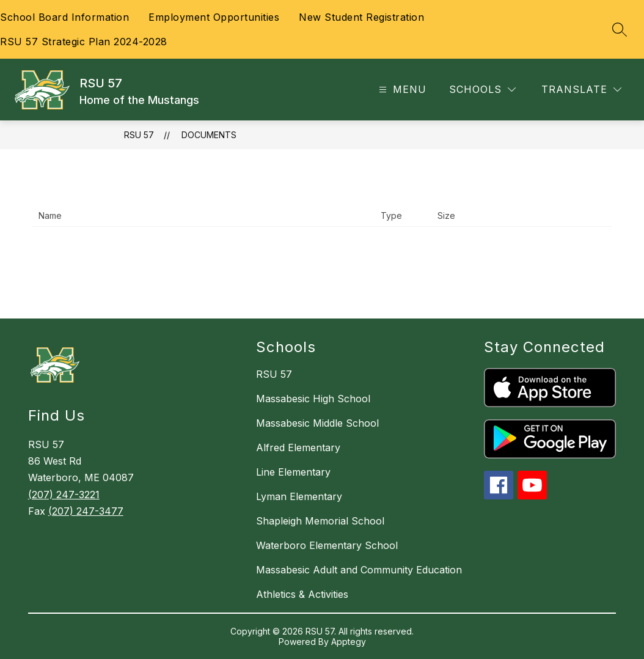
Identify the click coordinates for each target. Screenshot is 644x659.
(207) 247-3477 (86, 511)
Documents (209, 135)
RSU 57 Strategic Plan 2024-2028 (84, 42)
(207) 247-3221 (64, 495)
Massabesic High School (313, 399)
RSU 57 (139, 135)
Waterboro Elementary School (327, 545)
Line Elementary (293, 472)
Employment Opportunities (214, 17)
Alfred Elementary (298, 447)
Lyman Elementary (299, 496)
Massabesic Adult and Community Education (359, 570)
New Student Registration (361, 17)
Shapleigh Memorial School (320, 521)
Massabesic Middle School (317, 423)
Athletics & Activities (302, 594)
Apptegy (349, 642)
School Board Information (64, 17)
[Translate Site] (581, 90)
